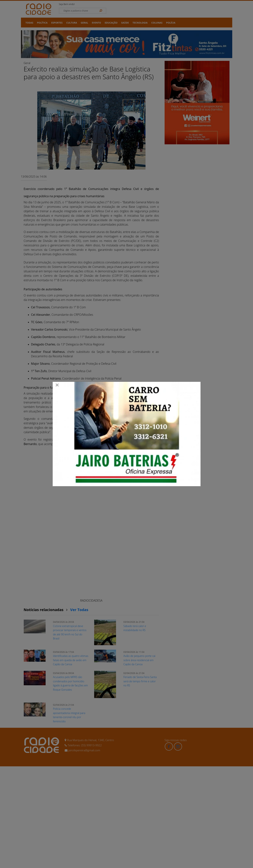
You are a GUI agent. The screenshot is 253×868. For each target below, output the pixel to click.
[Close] (57, 385)
